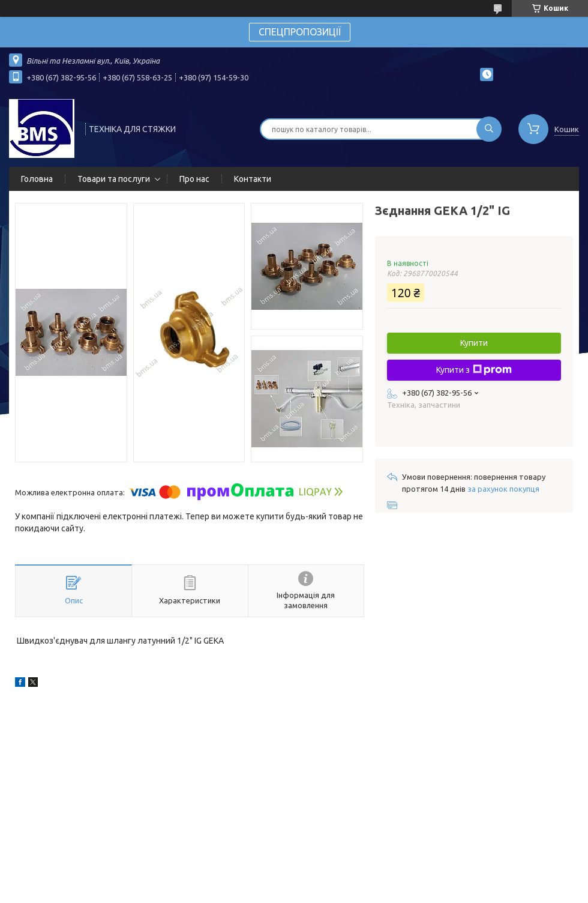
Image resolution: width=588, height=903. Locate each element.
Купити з (474, 370)
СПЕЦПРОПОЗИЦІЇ (300, 32)
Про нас (194, 179)
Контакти (253, 179)
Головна (37, 179)
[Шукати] (489, 129)
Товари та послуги (114, 179)
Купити (474, 343)
